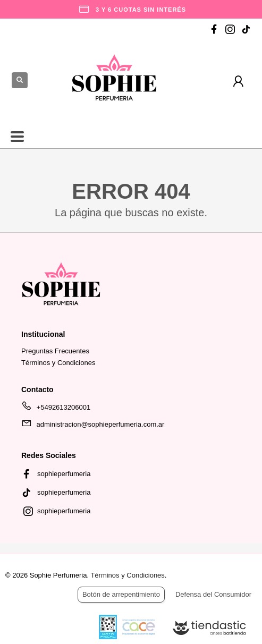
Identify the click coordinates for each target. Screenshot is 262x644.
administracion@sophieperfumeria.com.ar (93, 426)
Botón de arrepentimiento (121, 594)
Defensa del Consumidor (213, 594)
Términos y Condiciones (58, 363)
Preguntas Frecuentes (55, 351)
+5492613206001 (56, 409)
